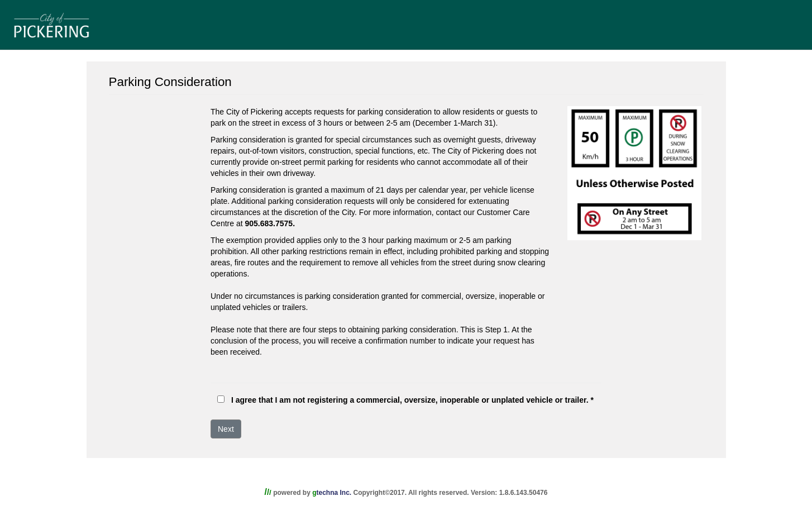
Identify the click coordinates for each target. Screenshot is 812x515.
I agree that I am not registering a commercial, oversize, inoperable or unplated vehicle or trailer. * (412, 400)
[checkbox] (221, 399)
